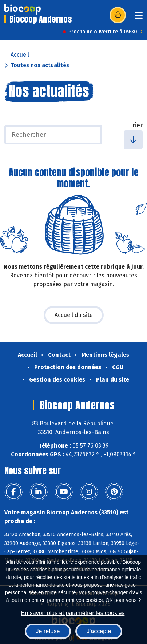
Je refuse (48, 631)
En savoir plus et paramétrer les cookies (73, 613)
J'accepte (99, 631)
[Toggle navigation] (139, 18)
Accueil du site (74, 315)
